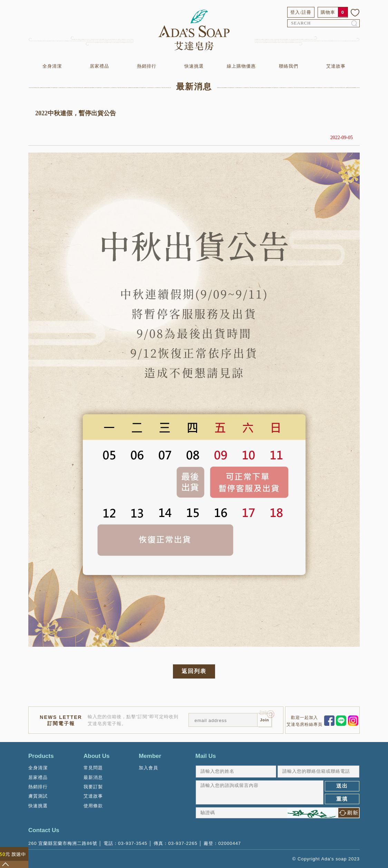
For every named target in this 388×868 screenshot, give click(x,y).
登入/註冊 (301, 12)
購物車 (328, 12)
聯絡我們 (289, 66)
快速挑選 (194, 66)
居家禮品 (99, 66)
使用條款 (93, 806)
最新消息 (93, 777)
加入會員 (148, 768)
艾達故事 (336, 66)
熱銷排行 (147, 66)
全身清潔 (52, 66)
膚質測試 (38, 796)
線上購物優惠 (241, 66)
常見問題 (93, 768)
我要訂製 (93, 787)
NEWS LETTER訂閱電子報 (61, 720)
